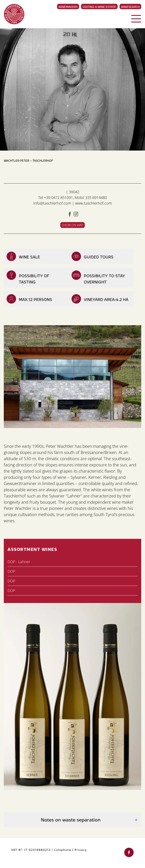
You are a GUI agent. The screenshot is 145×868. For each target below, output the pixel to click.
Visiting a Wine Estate (99, 7)
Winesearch (130, 7)
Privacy (81, 850)
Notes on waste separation (71, 820)
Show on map (72, 225)
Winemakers (68, 7)
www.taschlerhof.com (94, 203)
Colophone (63, 850)
